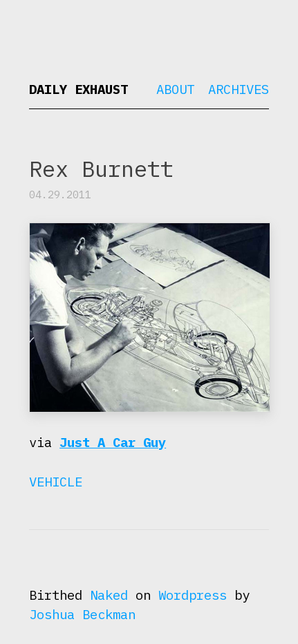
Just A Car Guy (113, 442)
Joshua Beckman (82, 614)
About (175, 89)
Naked (109, 595)
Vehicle (56, 482)
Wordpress (193, 595)
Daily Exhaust (78, 89)
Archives (239, 89)
